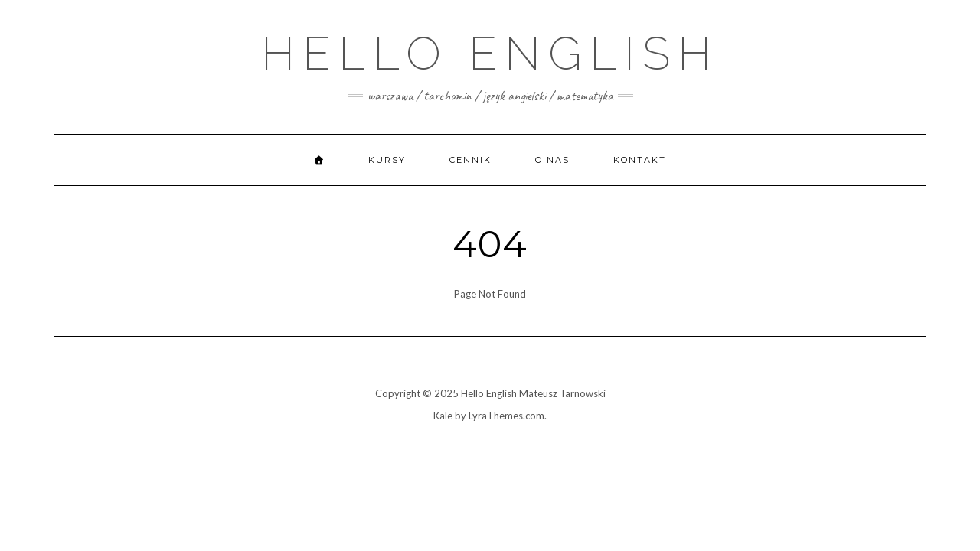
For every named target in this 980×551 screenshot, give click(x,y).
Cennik (470, 160)
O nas (552, 160)
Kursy (387, 160)
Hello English (490, 54)
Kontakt (640, 160)
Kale (443, 416)
